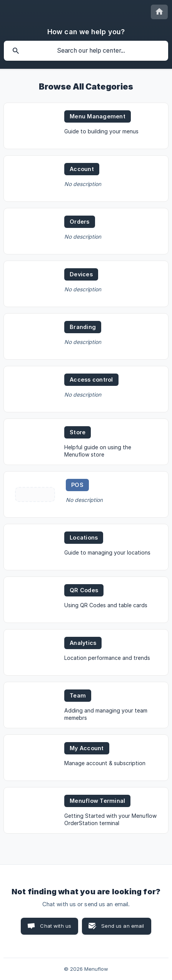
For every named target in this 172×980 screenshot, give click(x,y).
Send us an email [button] (123, 926)
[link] (86, 126)
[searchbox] (86, 51)
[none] (159, 12)
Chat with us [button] (56, 926)
